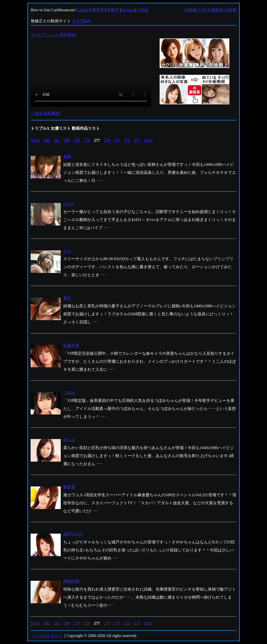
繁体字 (98, 10)
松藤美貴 (71, 345)
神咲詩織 (71, 581)
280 (67, 140)
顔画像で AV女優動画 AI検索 (211, 10)
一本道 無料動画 (45, 113)
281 (57, 140)
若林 (67, 156)
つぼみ (69, 392)
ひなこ (69, 204)
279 (77, 140)
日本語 (143, 10)
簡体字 (113, 10)
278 (87, 140)
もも (67, 251)
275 (117, 140)
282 (47, 140)
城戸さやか (73, 534)
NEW (35, 140)
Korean (128, 10)
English (83, 10)
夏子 (67, 298)
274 (127, 140)
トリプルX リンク (47, 636)
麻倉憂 (69, 487)
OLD (148, 140)
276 (107, 140)
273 (137, 140)
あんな (69, 440)
